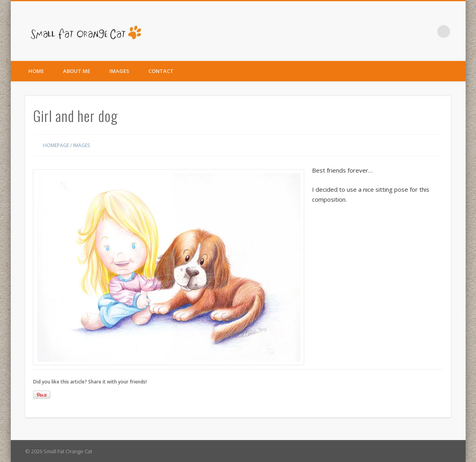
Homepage (56, 145)
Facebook (427, 31)
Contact (161, 71)
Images (119, 71)
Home (36, 71)
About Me (77, 71)
